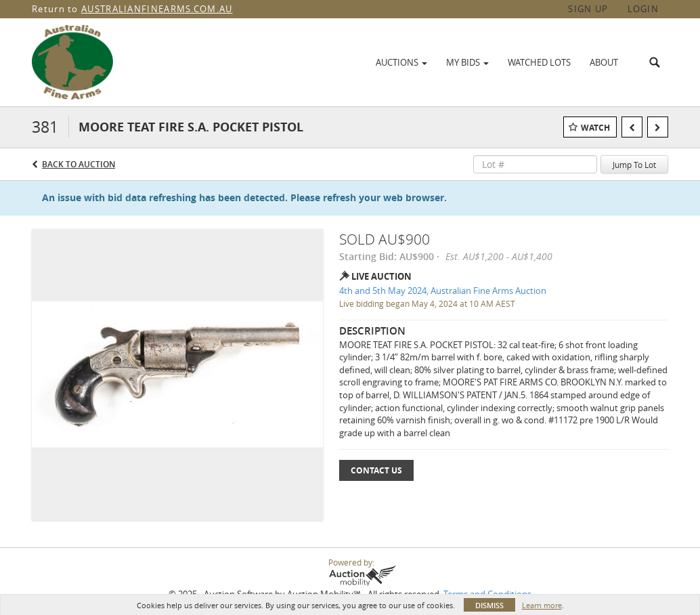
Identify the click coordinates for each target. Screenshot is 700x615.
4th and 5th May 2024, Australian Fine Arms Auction (443, 291)
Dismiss (489, 605)
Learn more (542, 605)
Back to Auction (79, 164)
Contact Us (376, 470)
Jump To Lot (634, 165)
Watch (595, 128)
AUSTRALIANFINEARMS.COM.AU (157, 9)
